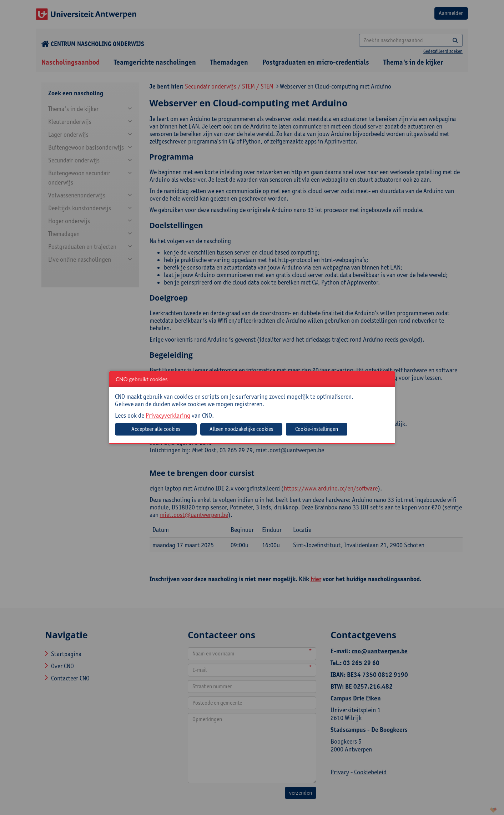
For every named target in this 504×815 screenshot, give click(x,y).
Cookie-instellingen (317, 429)
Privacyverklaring (168, 415)
